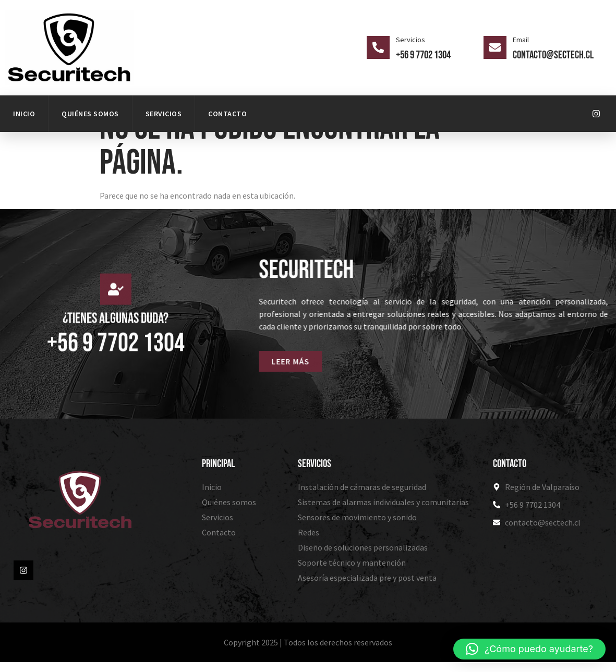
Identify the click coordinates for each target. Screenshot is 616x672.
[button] (529, 649)
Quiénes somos (90, 114)
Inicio (24, 114)
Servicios (164, 114)
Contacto (227, 114)
